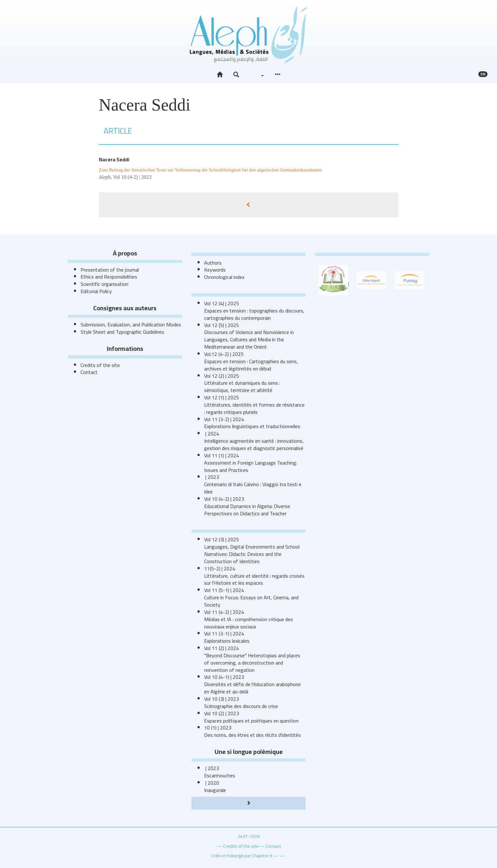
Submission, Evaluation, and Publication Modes (131, 325)
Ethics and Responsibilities (109, 277)
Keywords (215, 270)
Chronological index (224, 277)
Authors (213, 263)
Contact (89, 372)
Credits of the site (100, 365)
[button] (236, 75)
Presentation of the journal (110, 270)
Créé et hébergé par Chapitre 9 (242, 855)
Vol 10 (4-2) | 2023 (132, 177)
